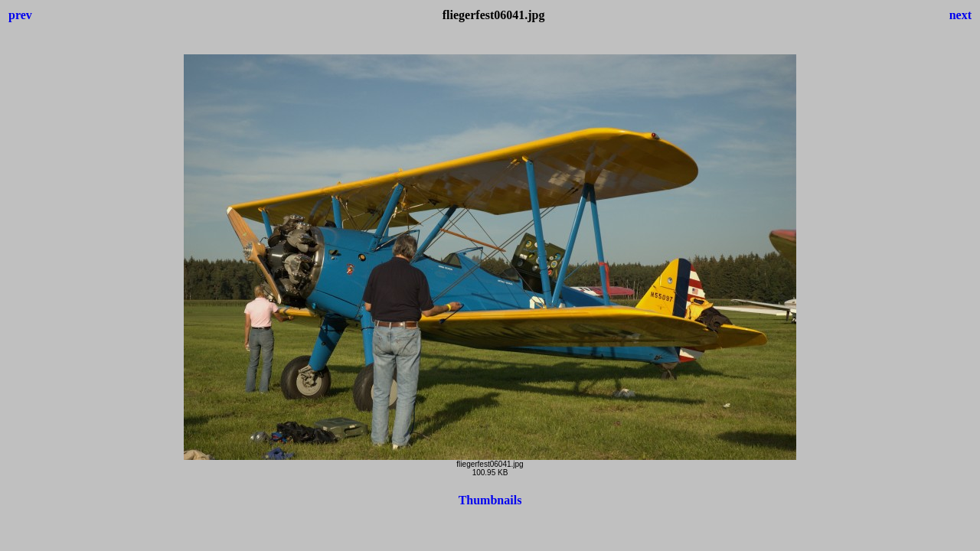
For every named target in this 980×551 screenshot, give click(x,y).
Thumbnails (490, 500)
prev (20, 15)
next (960, 15)
